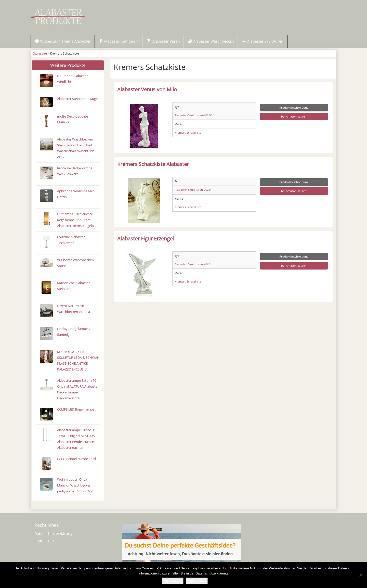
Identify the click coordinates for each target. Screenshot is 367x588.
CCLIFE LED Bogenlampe (76, 410)
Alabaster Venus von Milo (147, 90)
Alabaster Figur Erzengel (146, 239)
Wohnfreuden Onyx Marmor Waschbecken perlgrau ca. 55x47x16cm (76, 486)
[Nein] (361, 575)
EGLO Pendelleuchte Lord (76, 459)
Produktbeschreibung (294, 108)
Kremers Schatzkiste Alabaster (153, 164)
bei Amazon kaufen (294, 117)
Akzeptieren (173, 581)
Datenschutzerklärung (53, 534)
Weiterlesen (197, 581)
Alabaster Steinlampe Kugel (78, 99)
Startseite (40, 54)
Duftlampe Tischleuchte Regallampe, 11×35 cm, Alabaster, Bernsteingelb (75, 220)
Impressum (44, 541)
